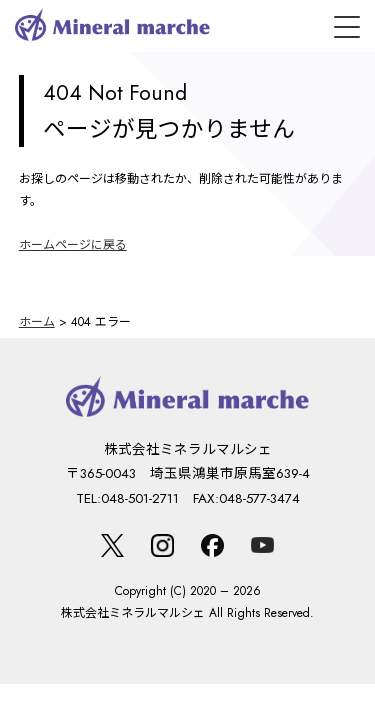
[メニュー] (347, 27)
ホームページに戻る (73, 245)
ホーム (37, 322)
